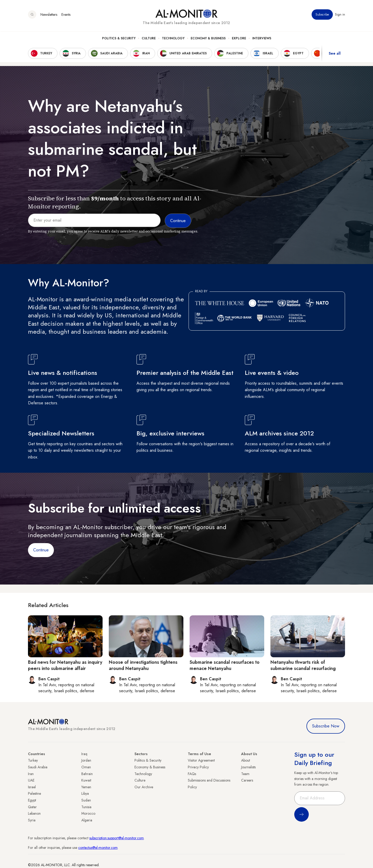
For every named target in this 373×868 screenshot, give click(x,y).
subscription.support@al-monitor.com (117, 838)
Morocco (88, 813)
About (246, 760)
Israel (32, 787)
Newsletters (49, 15)
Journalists (248, 767)
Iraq (84, 754)
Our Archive (144, 787)
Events (66, 15)
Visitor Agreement (201, 760)
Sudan (86, 800)
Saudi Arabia (38, 767)
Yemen (86, 787)
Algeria (87, 820)
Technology (173, 39)
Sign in (340, 15)
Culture (149, 39)
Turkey (33, 760)
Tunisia (86, 807)
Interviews (262, 39)
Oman (86, 767)
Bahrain (87, 774)
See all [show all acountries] (335, 54)
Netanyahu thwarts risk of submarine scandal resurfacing (303, 665)
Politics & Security (119, 39)
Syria (32, 820)
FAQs (192, 774)
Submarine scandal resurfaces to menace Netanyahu (225, 665)
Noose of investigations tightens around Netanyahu (143, 665)
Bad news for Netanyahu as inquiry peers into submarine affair (65, 665)
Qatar (32, 807)
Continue (41, 550)
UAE (31, 780)
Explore (239, 39)
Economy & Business (208, 39)
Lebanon (34, 813)
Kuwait (86, 780)
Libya (85, 793)
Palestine (34, 793)
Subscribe (322, 15)
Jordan (86, 760)
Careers (247, 780)
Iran (31, 774)
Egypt (32, 800)
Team (245, 774)
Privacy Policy (198, 767)
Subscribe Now (326, 726)
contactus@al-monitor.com (98, 848)
